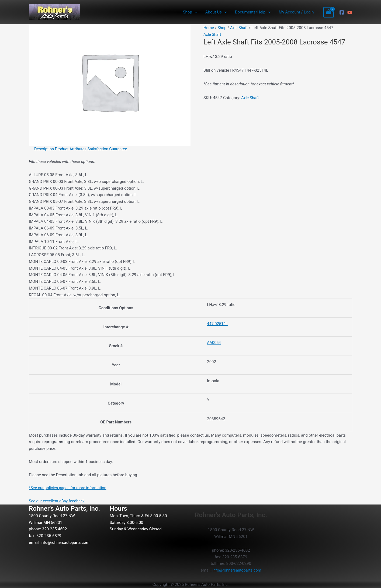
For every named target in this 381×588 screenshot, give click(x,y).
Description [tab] (44, 149)
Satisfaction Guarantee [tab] (110, 149)
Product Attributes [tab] (72, 149)
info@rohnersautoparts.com (66, 542)
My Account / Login (296, 12)
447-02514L (218, 324)
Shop (190, 12)
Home (209, 28)
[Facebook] (342, 12)
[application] (195, 12)
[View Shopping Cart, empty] (329, 12)
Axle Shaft (240, 28)
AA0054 (214, 343)
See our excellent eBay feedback (58, 501)
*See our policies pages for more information (69, 488)
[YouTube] (350, 12)
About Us (216, 12)
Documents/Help (253, 12)
